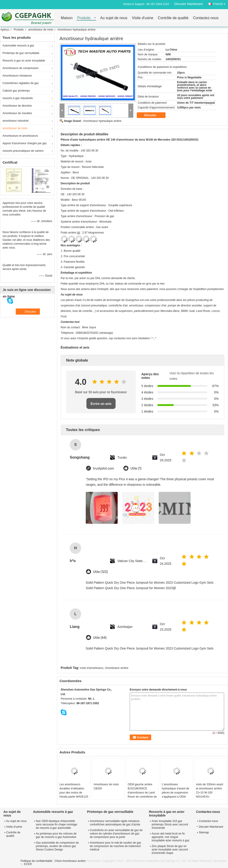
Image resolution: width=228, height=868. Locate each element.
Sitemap (204, 832)
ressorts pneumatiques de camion (23, 151)
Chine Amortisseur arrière (70, 861)
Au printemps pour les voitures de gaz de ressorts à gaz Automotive (56, 835)
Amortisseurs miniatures (17, 76)
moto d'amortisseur (92, 668)
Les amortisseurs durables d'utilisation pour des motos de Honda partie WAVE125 (74, 791)
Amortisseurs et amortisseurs (20, 136)
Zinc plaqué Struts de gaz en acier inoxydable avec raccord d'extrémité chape (170, 850)
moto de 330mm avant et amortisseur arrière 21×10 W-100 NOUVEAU (209, 791)
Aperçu (5, 30)
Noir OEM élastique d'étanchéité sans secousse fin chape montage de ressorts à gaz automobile (56, 824)
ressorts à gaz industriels (18, 98)
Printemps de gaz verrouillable (21, 53)
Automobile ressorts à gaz (18, 46)
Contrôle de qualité (173, 18)
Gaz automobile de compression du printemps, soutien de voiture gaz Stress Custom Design (57, 846)
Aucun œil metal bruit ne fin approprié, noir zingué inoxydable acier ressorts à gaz (170, 837)
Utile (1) (136, 469)
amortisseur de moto (41, 30)
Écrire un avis (101, 404)
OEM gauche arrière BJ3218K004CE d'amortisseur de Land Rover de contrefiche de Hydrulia (142, 793)
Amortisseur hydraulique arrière (102, 121)
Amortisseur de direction (17, 106)
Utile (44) (100, 638)
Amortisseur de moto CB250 (106, 786)
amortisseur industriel (16, 121)
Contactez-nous (206, 18)
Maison (67, 18)
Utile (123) (100, 572)
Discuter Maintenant (189, 4)
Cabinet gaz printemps (16, 91)
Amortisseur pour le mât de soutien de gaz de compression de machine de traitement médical (115, 846)
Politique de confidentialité (36, 861)
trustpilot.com (104, 469)
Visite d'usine (143, 18)
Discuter (153, 115)
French (220, 3)
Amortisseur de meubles (17, 113)
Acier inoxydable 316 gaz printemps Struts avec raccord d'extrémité (170, 824)
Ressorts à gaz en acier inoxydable (24, 61)
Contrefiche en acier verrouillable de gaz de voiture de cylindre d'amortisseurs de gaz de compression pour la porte (116, 834)
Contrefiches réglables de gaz (21, 83)
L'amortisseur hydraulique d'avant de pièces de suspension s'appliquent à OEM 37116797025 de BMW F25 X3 (176, 795)
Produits (84, 18)
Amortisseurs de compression (21, 68)
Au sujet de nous (114, 18)
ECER (28, 864)
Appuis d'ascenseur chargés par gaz (25, 143)
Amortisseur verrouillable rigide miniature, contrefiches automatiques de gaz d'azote (115, 823)
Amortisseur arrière (117, 668)
